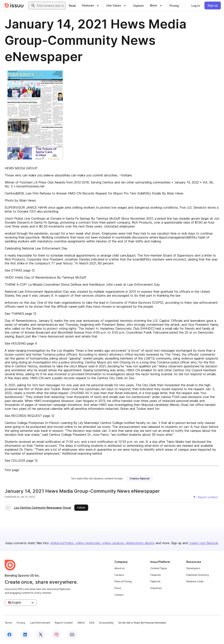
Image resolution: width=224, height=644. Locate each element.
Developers (193, 568)
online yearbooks (88, 543)
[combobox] (50, 6)
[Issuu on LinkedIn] (25, 635)
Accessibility (106, 623)
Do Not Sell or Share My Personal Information (142, 623)
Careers (119, 575)
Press (118, 588)
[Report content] (205, 497)
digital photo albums (140, 543)
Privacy (21, 623)
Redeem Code (195, 581)
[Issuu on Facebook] (9, 635)
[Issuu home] (14, 6)
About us (120, 568)
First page (12, 470)
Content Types (159, 568)
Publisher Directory (198, 575)
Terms (8, 623)
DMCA (81, 623)
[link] (72, 6)
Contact (119, 595)
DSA (92, 623)
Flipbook (155, 581)
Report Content (64, 623)
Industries (156, 588)
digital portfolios (62, 543)
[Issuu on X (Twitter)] (41, 635)
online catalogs (113, 543)
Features (156, 575)
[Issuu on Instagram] (56, 635)
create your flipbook (204, 543)
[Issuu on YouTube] (72, 635)
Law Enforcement (40, 623)
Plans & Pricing (123, 581)
